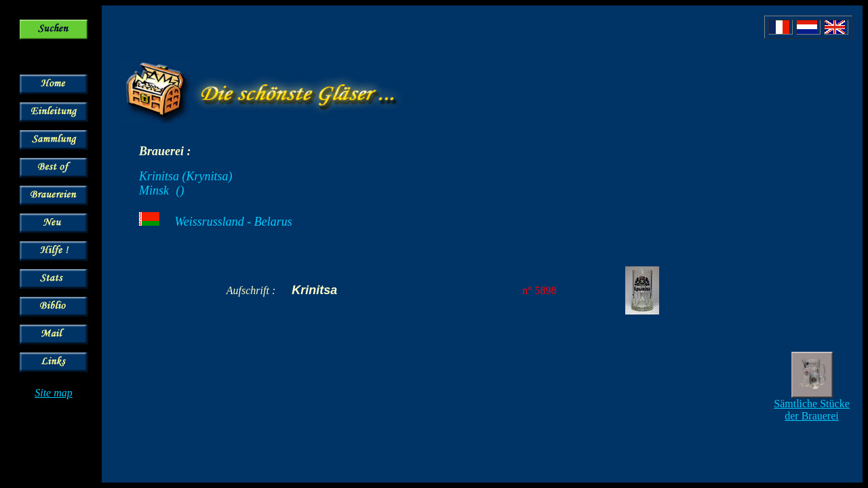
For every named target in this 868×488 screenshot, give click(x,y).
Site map (54, 393)
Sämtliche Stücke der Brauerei (812, 410)
